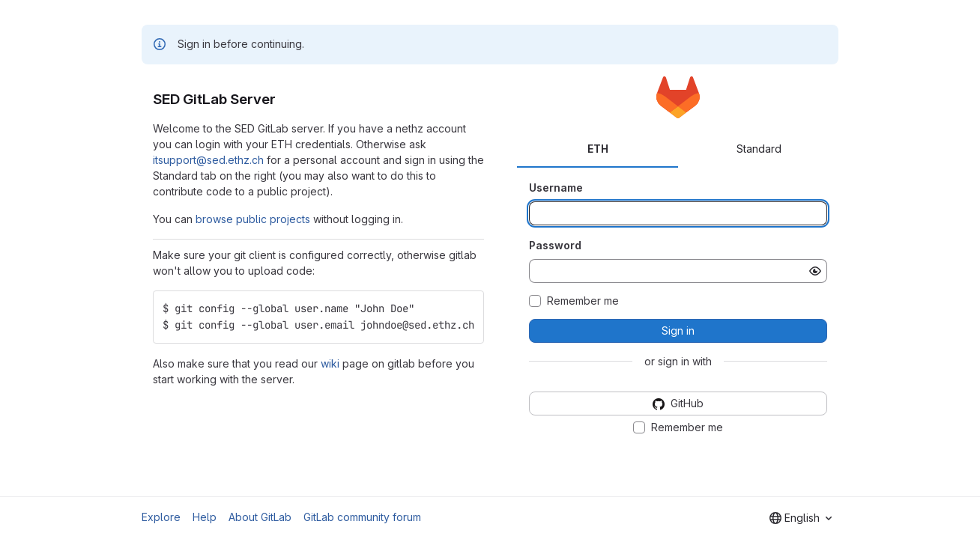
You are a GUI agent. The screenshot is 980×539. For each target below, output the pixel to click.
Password (555, 245)
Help (205, 517)
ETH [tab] (598, 149)
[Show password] (815, 271)
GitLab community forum (362, 517)
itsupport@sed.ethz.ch (208, 160)
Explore (161, 517)
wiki (330, 363)
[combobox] (801, 518)
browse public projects (253, 219)
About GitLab (260, 517)
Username (556, 188)
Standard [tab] (759, 149)
